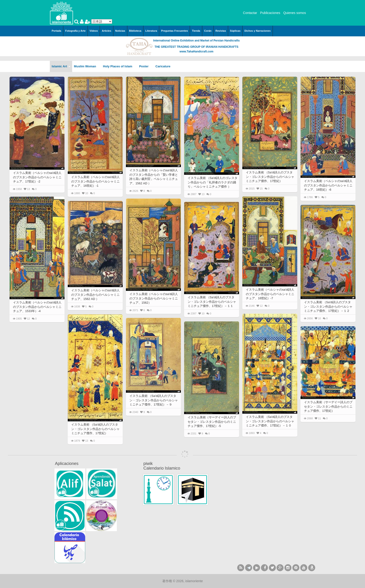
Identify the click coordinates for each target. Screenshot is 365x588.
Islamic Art (61, 66)
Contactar (250, 13)
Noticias (120, 31)
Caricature (163, 66)
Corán (208, 31)
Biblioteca (135, 31)
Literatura (151, 31)
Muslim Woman (87, 66)
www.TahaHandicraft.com (196, 52)
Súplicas (235, 31)
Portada (56, 31)
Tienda (196, 31)
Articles (106, 31)
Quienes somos (295, 13)
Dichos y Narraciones (258, 31)
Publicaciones (270, 13)
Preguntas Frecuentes (175, 31)
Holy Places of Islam (119, 66)
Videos (94, 31)
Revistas (221, 31)
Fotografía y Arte (75, 31)
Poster (145, 66)
